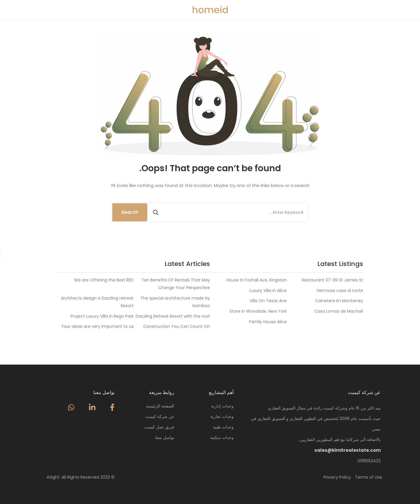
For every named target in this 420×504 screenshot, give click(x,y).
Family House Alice (268, 322)
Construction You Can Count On (177, 326)
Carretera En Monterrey (339, 301)
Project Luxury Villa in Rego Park (102, 316)
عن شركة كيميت (160, 416)
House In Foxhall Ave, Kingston (257, 280)
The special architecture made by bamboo (175, 302)
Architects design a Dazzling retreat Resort (97, 302)
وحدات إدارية (222, 406)
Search (130, 212)
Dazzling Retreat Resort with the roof (173, 316)
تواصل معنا (165, 437)
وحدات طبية (223, 427)
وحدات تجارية (222, 416)
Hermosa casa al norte (340, 290)
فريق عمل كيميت (159, 427)
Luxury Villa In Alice (268, 290)
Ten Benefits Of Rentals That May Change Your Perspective (176, 284)
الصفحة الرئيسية (160, 406)
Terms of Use (369, 477)
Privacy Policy (337, 477)
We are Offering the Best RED (104, 280)
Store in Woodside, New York (258, 311)
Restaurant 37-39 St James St (332, 280)
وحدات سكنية (222, 437)
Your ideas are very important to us (97, 326)
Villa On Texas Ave (268, 301)
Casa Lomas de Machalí (339, 311)
